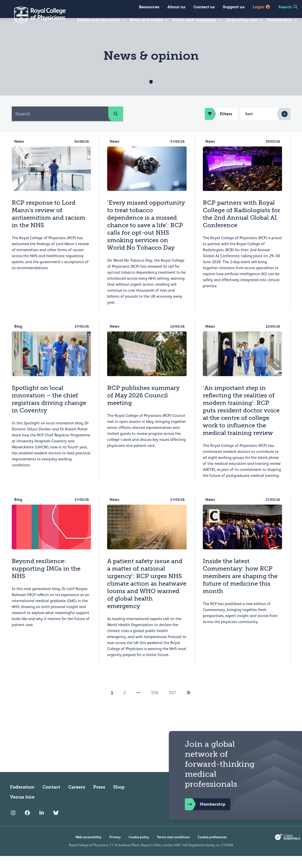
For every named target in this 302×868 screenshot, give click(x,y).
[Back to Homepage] (36, 15)
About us (176, 7)
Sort (249, 126)
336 (155, 705)
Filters (219, 126)
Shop (119, 799)
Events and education (102, 20)
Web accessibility (88, 849)
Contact (51, 799)
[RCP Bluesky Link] (56, 825)
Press (99, 799)
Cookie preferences (212, 849)
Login (261, 7)
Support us (234, 7)
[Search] (60, 126)
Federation (22, 799)
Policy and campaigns (197, 20)
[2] (189, 705)
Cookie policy (139, 849)
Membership (282, 20)
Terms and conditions (173, 849)
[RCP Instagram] (13, 825)
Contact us (204, 7)
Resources (149, 7)
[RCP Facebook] (27, 825)
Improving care (245, 20)
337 (172, 705)
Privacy (115, 849)
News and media (149, 20)
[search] (116, 126)
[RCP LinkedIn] (42, 825)
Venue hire (22, 809)
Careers (77, 799)
